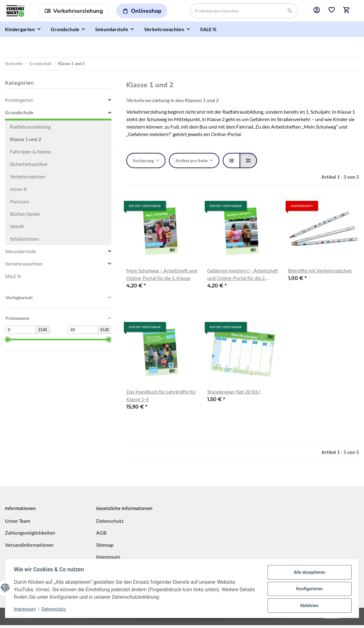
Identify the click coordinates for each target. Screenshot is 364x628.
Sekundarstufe (21, 254)
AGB (101, 535)
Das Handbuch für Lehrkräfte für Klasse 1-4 (161, 398)
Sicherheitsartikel (29, 167)
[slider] (7, 342)
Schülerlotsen (25, 241)
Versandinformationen (29, 548)
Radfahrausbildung (30, 129)
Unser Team (18, 524)
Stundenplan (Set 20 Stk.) (234, 394)
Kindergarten (19, 103)
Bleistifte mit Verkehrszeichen (320, 273)
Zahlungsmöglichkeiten (30, 535)
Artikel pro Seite (191, 163)
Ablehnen (308, 605)
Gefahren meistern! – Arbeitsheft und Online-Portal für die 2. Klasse (243, 277)
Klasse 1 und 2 (26, 142)
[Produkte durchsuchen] (244, 12)
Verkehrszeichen (28, 179)
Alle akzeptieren (308, 573)
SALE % (13, 279)
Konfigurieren (308, 589)
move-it (18, 192)
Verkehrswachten (24, 266)
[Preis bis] (83, 333)
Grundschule (19, 115)
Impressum (26, 609)
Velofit (17, 229)
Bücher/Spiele (25, 217)
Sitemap (105, 548)
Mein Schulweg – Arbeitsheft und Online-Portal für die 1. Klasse (162, 277)
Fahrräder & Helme (30, 154)
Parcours (20, 204)
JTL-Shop (332, 619)
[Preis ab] (21, 333)
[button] (317, 12)
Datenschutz (55, 609)
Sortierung (143, 163)
